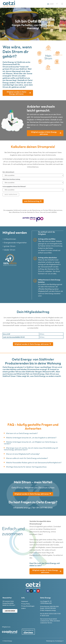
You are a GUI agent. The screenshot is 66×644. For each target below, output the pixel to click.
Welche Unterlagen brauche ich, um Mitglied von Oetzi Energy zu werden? (31, 443)
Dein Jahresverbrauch (8, 172)
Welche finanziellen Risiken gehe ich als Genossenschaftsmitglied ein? (34, 462)
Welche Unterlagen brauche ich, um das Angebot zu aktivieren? (31, 438)
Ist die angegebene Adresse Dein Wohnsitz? (14, 187)
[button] (3, 24)
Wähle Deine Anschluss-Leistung (11, 179)
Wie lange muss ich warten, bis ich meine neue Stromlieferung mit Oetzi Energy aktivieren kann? (31, 449)
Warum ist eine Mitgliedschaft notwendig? (23, 454)
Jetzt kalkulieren (11, 194)
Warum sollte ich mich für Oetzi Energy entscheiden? (27, 458)
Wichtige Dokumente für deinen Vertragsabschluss (26, 467)
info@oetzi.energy (22, 507)
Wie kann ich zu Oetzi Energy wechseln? (22, 433)
